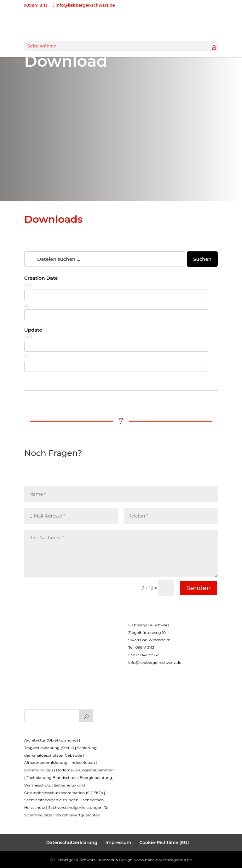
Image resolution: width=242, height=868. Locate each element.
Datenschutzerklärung (72, 843)
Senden (199, 588)
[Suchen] (86, 716)
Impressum (118, 843)
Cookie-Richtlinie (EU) (164, 843)
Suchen (202, 259)
